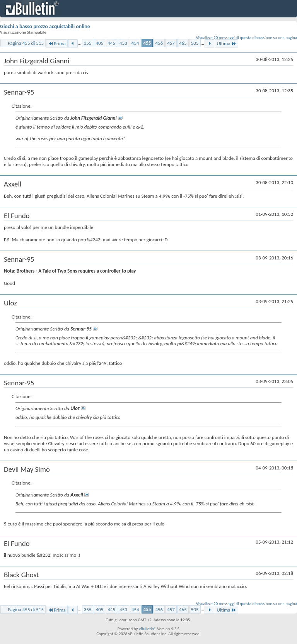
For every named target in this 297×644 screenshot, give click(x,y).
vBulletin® (148, 629)
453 (123, 43)
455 (147, 43)
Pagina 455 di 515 (26, 43)
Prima (57, 43)
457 (171, 43)
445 (111, 43)
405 (99, 43)
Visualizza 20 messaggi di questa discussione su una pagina (247, 38)
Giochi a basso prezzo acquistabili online (45, 26)
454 (135, 43)
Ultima (226, 43)
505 (195, 43)
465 (183, 43)
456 (159, 43)
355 (88, 43)
